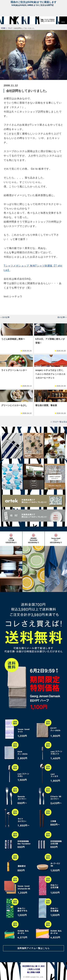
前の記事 (61, 317)
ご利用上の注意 (33, 969)
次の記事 (6, 317)
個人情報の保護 (33, 972)
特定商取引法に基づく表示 (33, 966)
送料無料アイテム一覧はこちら (33, 948)
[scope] (8, 20)
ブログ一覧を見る (60, 422)
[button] (63, 20)
